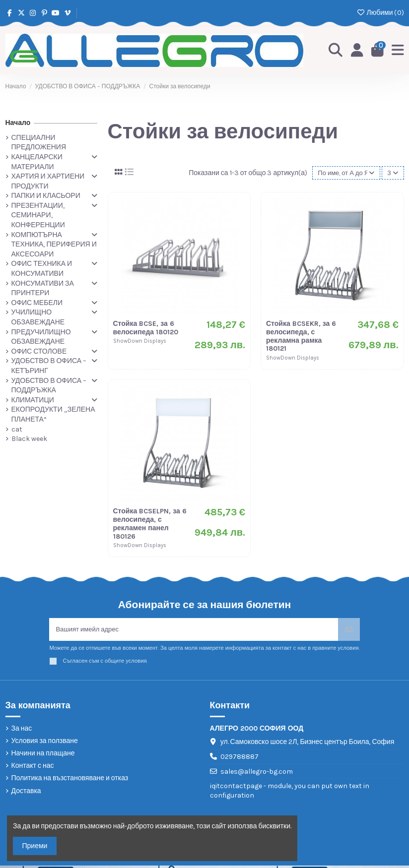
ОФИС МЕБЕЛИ (37, 303)
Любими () (380, 13)
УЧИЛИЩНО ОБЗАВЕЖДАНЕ (38, 317)
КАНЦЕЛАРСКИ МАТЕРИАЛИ (37, 162)
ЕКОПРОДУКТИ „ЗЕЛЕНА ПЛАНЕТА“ (53, 414)
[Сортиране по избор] (344, 173)
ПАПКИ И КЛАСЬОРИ (46, 196)
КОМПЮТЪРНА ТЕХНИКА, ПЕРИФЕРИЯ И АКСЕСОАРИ (54, 245)
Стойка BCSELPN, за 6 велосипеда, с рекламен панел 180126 (150, 525)
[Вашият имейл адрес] (194, 631)
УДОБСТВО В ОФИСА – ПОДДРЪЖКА (49, 386)
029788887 (239, 759)
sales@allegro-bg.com (257, 774)
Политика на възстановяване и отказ (70, 781)
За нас (22, 731)
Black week (29, 439)
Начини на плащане (43, 756)
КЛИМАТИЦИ (33, 400)
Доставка (26, 793)
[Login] (356, 51)
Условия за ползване (45, 743)
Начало (18, 123)
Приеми (35, 846)
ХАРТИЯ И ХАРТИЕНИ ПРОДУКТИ (48, 181)
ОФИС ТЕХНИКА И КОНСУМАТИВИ (42, 269)
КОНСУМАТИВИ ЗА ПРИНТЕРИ (43, 288)
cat (17, 429)
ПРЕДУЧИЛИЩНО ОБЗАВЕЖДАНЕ (41, 337)
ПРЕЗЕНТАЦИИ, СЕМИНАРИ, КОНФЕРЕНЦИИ (38, 215)
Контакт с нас (33, 769)
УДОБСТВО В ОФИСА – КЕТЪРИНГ (49, 366)
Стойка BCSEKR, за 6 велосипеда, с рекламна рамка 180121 (301, 337)
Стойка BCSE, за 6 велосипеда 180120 (146, 329)
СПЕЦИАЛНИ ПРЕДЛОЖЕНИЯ (39, 143)
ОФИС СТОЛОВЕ (39, 351)
